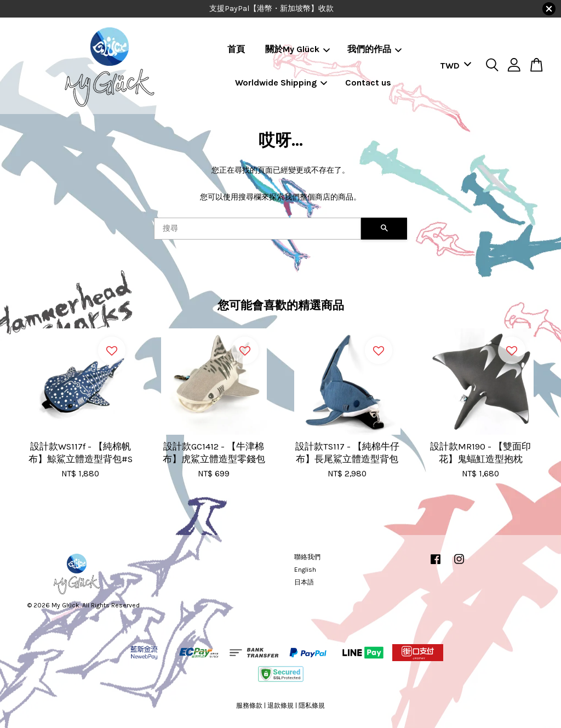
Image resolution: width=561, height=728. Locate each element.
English (305, 570)
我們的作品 (374, 49)
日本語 (304, 582)
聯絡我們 (307, 557)
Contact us (368, 83)
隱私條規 (312, 706)
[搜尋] (257, 229)
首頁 (236, 49)
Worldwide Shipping (281, 83)
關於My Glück (297, 49)
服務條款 (249, 706)
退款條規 (280, 706)
